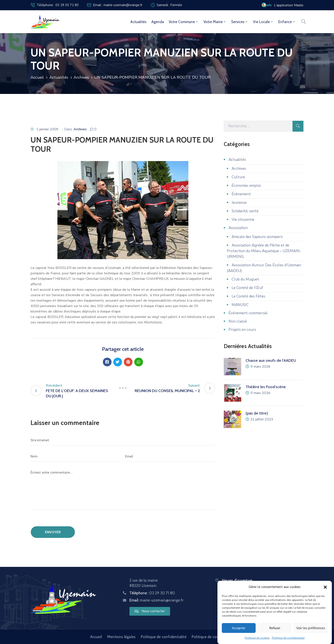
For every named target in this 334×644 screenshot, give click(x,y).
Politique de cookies (257, 638)
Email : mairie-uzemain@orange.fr (118, 5)
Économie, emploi (246, 186)
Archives (81, 77)
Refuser (275, 628)
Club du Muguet (245, 279)
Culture (238, 177)
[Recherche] (258, 126)
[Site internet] (123, 440)
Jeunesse (239, 203)
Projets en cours (242, 330)
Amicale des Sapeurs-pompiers (257, 237)
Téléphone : (152, 593)
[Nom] (76, 456)
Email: (156, 600)
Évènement (241, 194)
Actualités (138, 22)
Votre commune (184, 22)
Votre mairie (215, 22)
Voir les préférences (311, 628)
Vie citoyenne (243, 220)
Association (238, 228)
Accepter (239, 628)
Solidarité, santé (245, 211)
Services (240, 22)
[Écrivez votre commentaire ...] (123, 489)
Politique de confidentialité (288, 638)
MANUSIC (240, 305)
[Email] (170, 456)
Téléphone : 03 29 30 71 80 (58, 5)
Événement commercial (248, 313)
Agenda (158, 22)
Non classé (238, 321)
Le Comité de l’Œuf (247, 288)
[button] (325, 587)
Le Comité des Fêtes (248, 296)
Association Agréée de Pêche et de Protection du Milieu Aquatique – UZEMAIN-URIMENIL (264, 251)
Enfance (287, 22)
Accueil (37, 77)
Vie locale (263, 22)
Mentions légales (121, 637)
